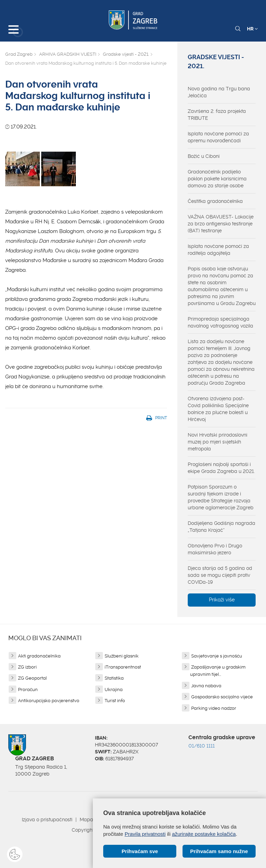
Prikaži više (222, 600)
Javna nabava (206, 686)
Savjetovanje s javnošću (217, 656)
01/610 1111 (202, 746)
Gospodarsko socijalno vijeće (222, 697)
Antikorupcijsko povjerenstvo (49, 701)
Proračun (28, 690)
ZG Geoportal (32, 678)
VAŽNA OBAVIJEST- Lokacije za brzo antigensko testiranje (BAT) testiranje (221, 224)
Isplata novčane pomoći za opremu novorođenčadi (218, 137)
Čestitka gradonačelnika (215, 201)
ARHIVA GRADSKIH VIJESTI (68, 54)
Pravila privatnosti (145, 834)
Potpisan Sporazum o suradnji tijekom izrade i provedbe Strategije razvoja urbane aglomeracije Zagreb (221, 497)
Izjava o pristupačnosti (47, 820)
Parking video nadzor (214, 708)
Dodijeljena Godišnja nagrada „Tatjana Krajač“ (221, 527)
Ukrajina (114, 690)
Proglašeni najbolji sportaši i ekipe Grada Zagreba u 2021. (221, 468)
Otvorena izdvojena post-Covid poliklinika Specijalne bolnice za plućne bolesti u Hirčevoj (218, 409)
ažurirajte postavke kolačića (204, 834)
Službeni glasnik (122, 656)
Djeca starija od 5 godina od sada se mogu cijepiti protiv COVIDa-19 (220, 575)
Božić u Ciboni (204, 156)
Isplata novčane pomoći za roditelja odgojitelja (218, 250)
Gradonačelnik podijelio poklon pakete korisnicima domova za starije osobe (217, 179)
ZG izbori (27, 667)
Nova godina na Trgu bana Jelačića (219, 92)
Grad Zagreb (19, 54)
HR (252, 29)
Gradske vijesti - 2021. (126, 54)
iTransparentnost (123, 667)
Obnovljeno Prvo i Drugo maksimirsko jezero (215, 549)
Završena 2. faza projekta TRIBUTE (217, 115)
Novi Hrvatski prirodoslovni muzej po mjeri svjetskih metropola (218, 442)
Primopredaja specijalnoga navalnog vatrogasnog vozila (220, 322)
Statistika (114, 678)
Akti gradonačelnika (39, 656)
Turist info (115, 701)
